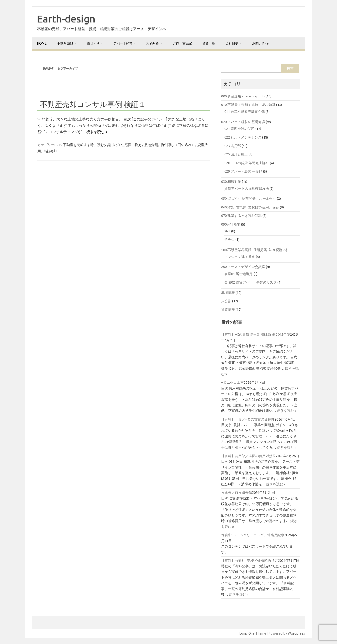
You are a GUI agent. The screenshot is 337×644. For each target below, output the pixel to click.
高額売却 (50, 151)
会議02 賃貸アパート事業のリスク (251, 282)
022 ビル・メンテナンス (243, 137)
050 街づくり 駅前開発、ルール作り (249, 198)
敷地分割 (151, 145)
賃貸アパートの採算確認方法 (247, 188)
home (42, 43)
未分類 (226, 301)
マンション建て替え (240, 257)
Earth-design (66, 19)
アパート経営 (123, 43)
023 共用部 (233, 146)
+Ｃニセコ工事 (232, 382)
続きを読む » (97, 132)
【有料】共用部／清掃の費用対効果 (249, 456)
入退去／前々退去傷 (237, 492)
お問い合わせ (262, 43)
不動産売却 (65, 43)
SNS (227, 231)
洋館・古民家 (182, 43)
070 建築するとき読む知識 (241, 216)
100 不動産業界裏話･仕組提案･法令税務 (252, 250)
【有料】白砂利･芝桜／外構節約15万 (250, 560)
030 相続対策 (231, 182)
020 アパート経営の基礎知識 (243, 122)
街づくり (93, 43)
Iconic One (247, 633)
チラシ (229, 240)
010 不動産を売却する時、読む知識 (84, 145)
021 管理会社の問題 (239, 129)
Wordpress (296, 633)
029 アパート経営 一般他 (243, 171)
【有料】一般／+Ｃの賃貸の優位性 (248, 419)
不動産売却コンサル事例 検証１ (93, 104)
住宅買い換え (131, 145)
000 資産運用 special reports (243, 96)
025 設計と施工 (236, 154)
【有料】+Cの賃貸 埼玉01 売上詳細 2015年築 (256, 334)
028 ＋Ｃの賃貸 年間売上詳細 (247, 163)
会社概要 (232, 43)
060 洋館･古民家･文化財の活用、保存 (250, 207)
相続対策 (153, 43)
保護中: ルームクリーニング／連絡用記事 (253, 535)
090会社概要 (231, 224)
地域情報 (228, 292)
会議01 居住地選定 (239, 274)
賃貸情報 (228, 309)
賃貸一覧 (209, 43)
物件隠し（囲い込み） (178, 145)
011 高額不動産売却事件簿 (245, 111)
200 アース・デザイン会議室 (243, 267)
